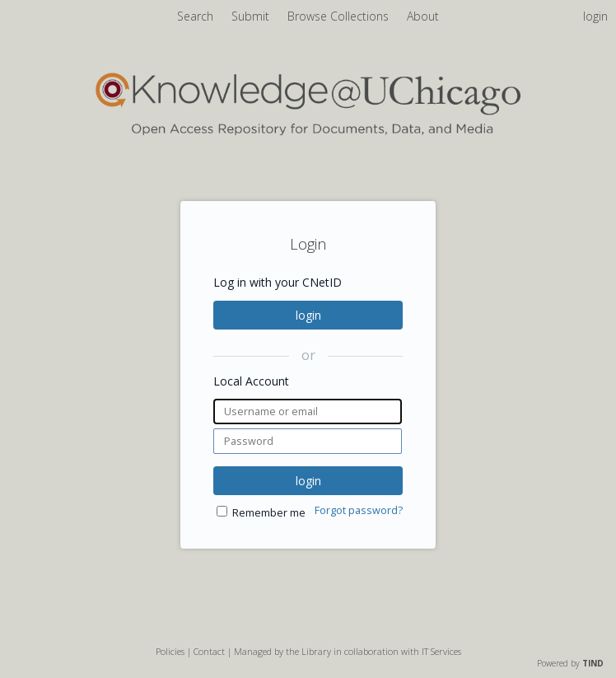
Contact (209, 651)
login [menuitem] (595, 16)
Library (316, 651)
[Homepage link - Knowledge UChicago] (308, 131)
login (308, 315)
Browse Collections (340, 16)
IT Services (441, 651)
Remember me (269, 513)
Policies (170, 651)
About (423, 16)
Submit (252, 16)
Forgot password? (359, 510)
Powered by (570, 663)
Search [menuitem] (195, 16)
